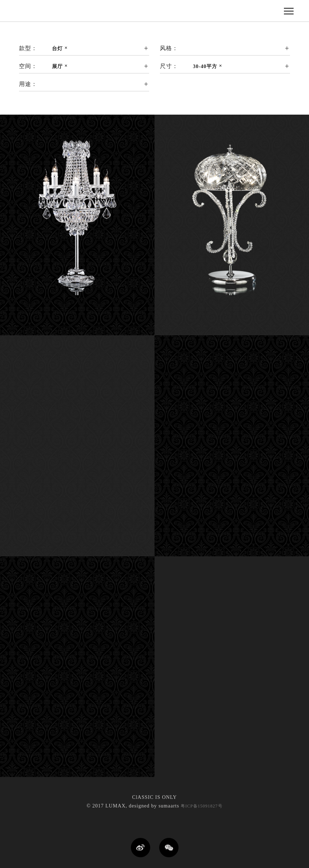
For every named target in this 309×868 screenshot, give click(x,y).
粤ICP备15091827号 (201, 806)
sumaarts (169, 806)
